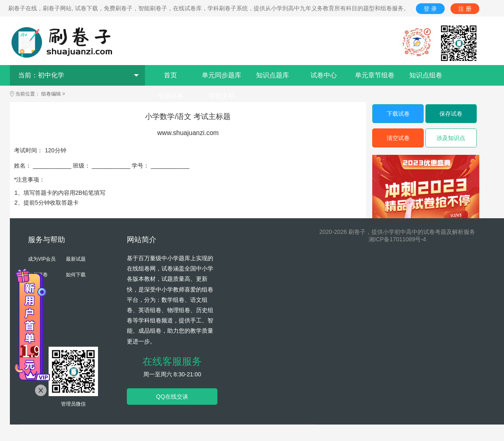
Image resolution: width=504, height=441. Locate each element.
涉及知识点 (451, 138)
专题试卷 (170, 96)
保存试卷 (451, 114)
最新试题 (76, 259)
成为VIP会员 (42, 259)
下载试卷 (398, 114)
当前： (78, 75)
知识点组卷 (426, 75)
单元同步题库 (222, 75)
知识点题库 (273, 75)
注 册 (465, 9)
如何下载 (76, 275)
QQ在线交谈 (172, 397)
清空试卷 (398, 138)
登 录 (430, 9)
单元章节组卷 (375, 75)
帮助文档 (222, 96)
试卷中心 (324, 75)
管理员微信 (73, 404)
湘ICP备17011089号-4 (397, 239)
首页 (170, 75)
